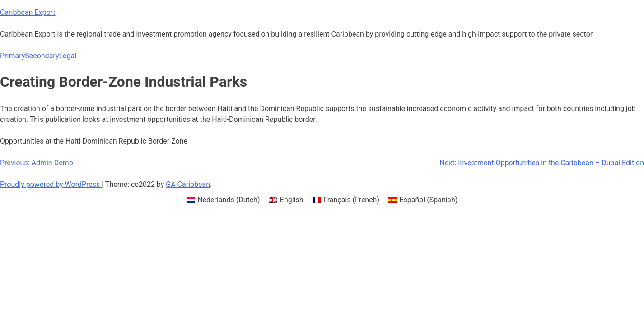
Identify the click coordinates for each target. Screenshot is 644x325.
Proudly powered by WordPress (51, 184)
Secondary (42, 56)
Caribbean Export (28, 12)
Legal (68, 56)
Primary (12, 56)
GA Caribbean (188, 184)
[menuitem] (223, 200)
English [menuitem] (292, 200)
